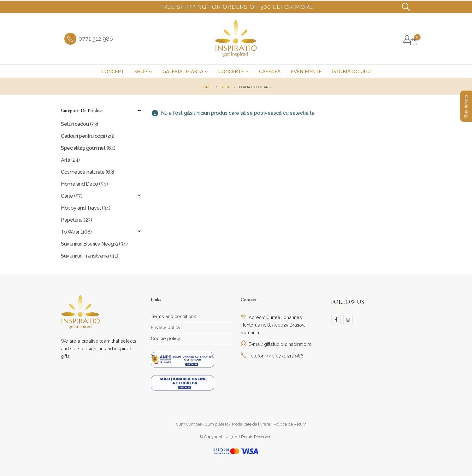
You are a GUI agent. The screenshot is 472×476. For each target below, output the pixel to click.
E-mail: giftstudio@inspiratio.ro (276, 344)
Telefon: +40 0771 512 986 (272, 356)
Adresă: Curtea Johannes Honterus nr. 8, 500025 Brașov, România (273, 325)
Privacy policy (166, 327)
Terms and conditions (174, 316)
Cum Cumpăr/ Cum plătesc (202, 424)
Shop (141, 71)
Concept (113, 71)
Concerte (231, 71)
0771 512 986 (96, 39)
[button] (406, 7)
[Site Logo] (236, 39)
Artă (65, 160)
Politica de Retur (289, 424)
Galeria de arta (183, 71)
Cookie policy (165, 338)
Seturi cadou (75, 124)
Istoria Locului (351, 71)
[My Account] (407, 39)
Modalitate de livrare (251, 424)
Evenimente (306, 71)
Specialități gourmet (83, 148)
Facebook (336, 320)
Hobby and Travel (81, 208)
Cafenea (270, 71)
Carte (67, 196)
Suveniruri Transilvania (85, 256)
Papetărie (72, 220)
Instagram (348, 320)
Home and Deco (80, 184)
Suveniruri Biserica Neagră (89, 244)
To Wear (70, 232)
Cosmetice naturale (83, 172)
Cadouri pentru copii (83, 136)
